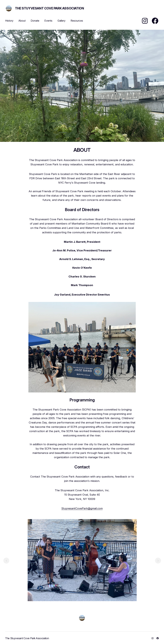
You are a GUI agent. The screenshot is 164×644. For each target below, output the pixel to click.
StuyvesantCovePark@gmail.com (82, 508)
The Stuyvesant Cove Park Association (50, 8)
